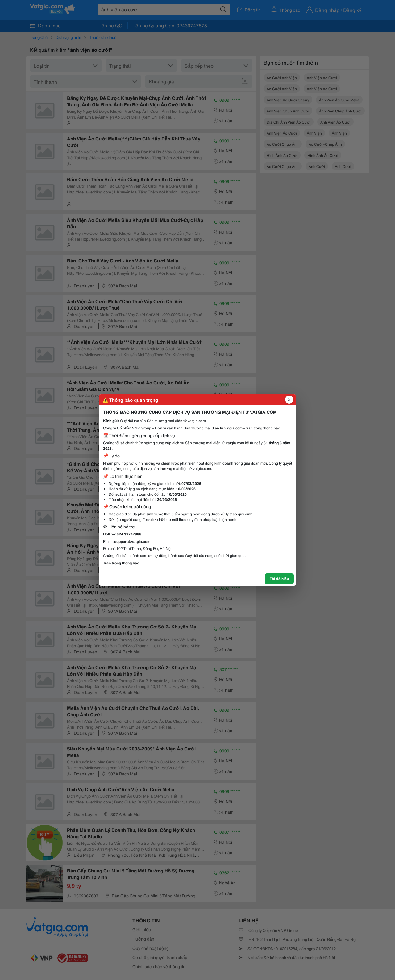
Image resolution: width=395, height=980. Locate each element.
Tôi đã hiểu (279, 578)
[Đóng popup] (289, 400)
